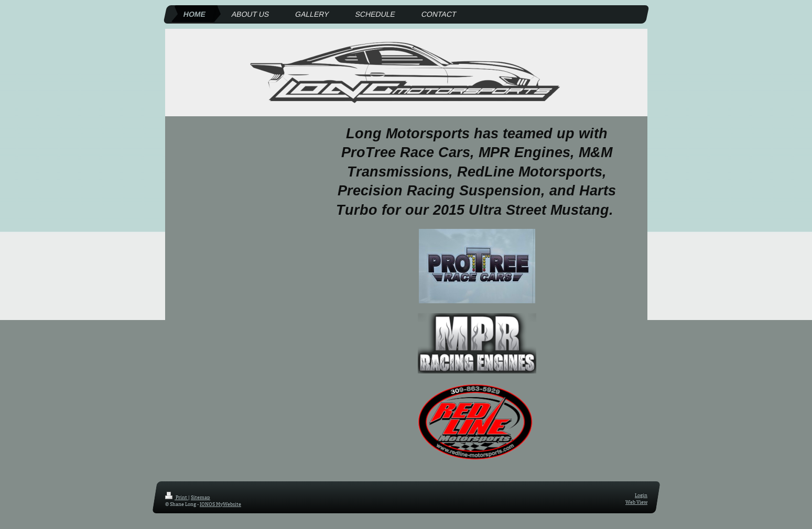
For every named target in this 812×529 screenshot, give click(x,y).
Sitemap (201, 497)
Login (641, 495)
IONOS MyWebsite (220, 503)
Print (177, 497)
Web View (636, 501)
